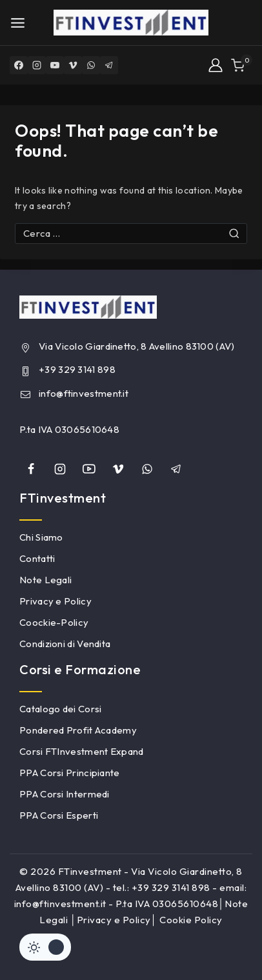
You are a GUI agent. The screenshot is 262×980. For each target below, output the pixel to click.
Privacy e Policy (55, 601)
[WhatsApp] (91, 65)
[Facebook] (19, 65)
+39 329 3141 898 (77, 369)
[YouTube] (55, 65)
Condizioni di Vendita (65, 644)
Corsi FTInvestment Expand (82, 751)
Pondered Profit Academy (78, 730)
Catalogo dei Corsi (60, 709)
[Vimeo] (73, 65)
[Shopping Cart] (242, 65)
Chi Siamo (41, 537)
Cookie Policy (191, 920)
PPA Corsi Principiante (70, 773)
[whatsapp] (147, 469)
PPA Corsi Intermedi (65, 794)
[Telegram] (109, 65)
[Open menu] (18, 23)
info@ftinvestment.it (84, 393)
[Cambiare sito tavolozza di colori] (45, 947)
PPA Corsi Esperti (59, 815)
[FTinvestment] (131, 23)
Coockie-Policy (54, 622)
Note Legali (45, 580)
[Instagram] (37, 65)
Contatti (37, 558)
